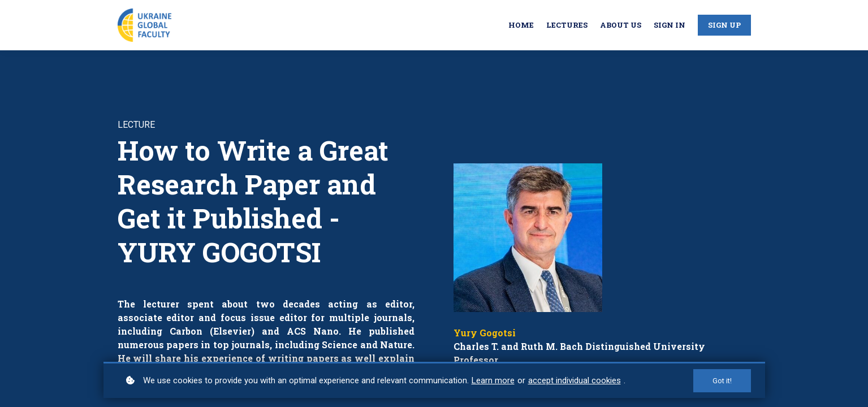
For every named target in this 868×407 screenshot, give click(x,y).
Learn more (493, 380)
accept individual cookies (575, 380)
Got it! (722, 381)
